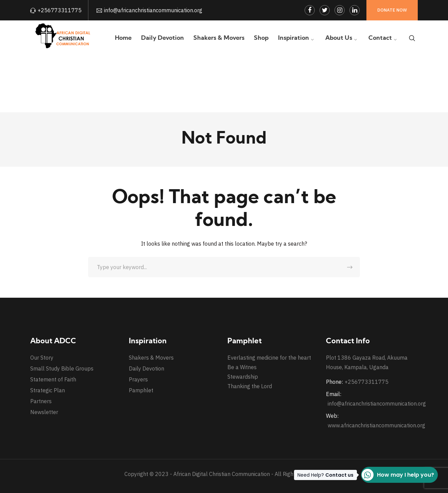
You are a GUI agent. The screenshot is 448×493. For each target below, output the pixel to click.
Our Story (42, 358)
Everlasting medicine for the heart (269, 358)
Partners (41, 401)
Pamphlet (141, 390)
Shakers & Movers (151, 358)
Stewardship (243, 377)
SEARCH (350, 267)
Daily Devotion (147, 368)
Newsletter (44, 412)
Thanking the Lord (250, 386)
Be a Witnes (242, 367)
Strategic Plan (48, 390)
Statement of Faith (53, 379)
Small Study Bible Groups (62, 368)
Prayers (138, 379)
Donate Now (392, 10)
